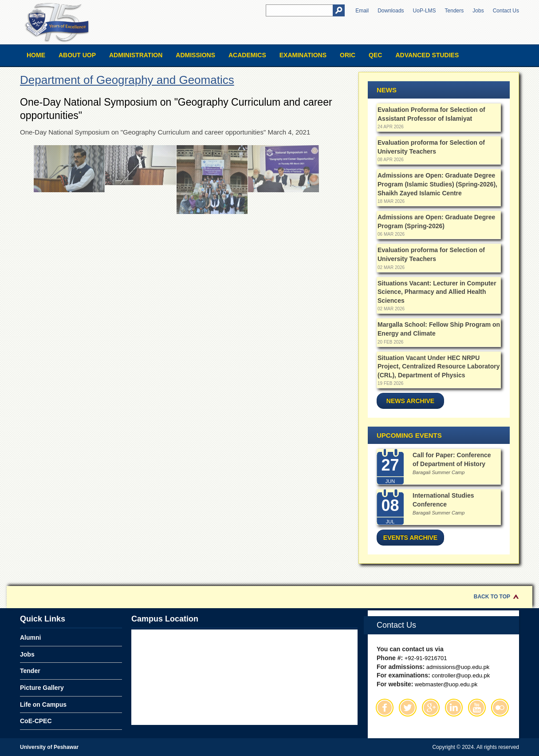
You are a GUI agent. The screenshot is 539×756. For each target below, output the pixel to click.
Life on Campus (43, 705)
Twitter (408, 708)
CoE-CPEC (36, 721)
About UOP (77, 55)
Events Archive (410, 538)
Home (36, 55)
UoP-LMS (425, 11)
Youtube (477, 708)
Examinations (303, 55)
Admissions (195, 55)
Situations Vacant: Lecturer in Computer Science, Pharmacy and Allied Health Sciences (437, 292)
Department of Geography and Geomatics (127, 80)
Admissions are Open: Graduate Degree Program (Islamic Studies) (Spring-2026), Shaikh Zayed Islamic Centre (437, 184)
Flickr (500, 708)
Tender (30, 671)
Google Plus (431, 708)
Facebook (385, 708)
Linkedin (454, 708)
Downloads (391, 11)
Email (362, 11)
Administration (136, 55)
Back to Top (492, 597)
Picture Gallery (42, 688)
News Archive (410, 401)
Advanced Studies (427, 55)
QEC (375, 55)
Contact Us (506, 11)
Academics (247, 55)
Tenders (454, 11)
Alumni (30, 637)
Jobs (478, 11)
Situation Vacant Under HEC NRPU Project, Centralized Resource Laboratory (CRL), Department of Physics (439, 366)
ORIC (348, 55)
